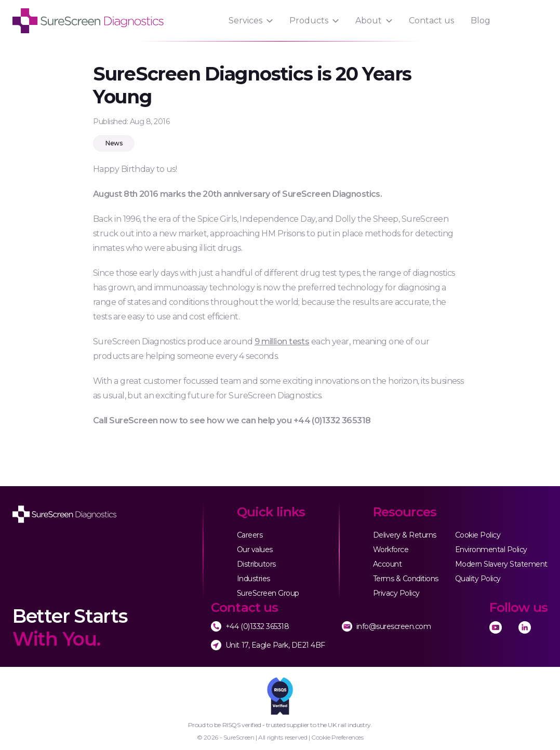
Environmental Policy (491, 550)
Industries (254, 579)
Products (309, 21)
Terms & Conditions (406, 579)
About (369, 21)
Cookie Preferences (337, 737)
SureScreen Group (268, 593)
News (114, 143)
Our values (255, 550)
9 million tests (282, 341)
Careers (250, 535)
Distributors (256, 564)
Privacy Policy (396, 593)
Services (245, 21)
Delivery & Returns (405, 535)
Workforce (391, 550)
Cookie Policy (478, 535)
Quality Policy (478, 579)
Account (388, 564)
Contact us (431, 21)
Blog (481, 21)
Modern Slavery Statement (501, 564)
